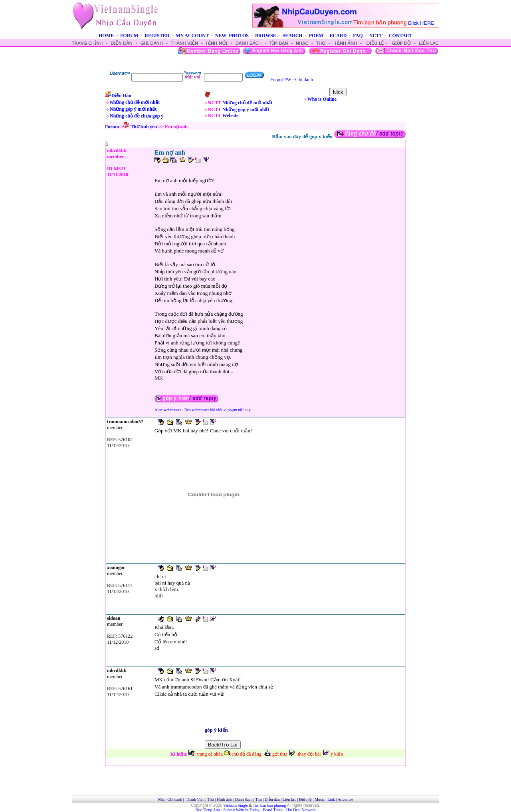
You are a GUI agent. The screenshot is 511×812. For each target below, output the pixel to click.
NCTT (376, 36)
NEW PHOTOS (232, 36)
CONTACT (401, 36)
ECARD (338, 36)
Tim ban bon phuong (269, 805)
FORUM (129, 36)
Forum (112, 127)
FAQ (358, 36)
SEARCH (293, 36)
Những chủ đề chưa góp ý (137, 116)
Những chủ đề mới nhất (135, 102)
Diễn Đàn (121, 96)
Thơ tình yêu (144, 127)
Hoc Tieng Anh (208, 810)
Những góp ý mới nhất (133, 109)
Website (231, 115)
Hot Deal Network (301, 810)
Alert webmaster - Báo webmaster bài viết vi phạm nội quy (203, 410)
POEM (316, 36)
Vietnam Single (236, 805)
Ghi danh (304, 80)
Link (331, 799)
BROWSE (266, 36)
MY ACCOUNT (192, 36)
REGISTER (157, 36)
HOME (106, 36)
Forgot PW (281, 80)
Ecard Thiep (273, 810)
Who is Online (322, 99)
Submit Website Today (242, 810)
